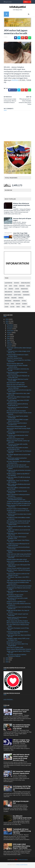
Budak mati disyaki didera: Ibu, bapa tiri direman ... (18, 612)
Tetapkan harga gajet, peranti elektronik (18, 502)
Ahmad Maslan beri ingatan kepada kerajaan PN (17, 493)
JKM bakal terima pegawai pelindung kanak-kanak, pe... (17, 405)
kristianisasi (8, 296)
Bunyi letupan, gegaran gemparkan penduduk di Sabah (17, 459)
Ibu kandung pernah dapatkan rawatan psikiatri (18, 468)
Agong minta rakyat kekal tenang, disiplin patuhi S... (19, 430)
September (10, 331)
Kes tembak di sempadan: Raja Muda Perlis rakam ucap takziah (22, 727)
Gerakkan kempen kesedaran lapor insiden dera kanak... (19, 516)
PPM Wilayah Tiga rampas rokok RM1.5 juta (18, 579)
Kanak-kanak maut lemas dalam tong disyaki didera (17, 645)
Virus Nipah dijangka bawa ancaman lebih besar (19, 456)
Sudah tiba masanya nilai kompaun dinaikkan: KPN (17, 538)
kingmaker (25, 293)
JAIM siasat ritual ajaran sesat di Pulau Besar (18, 630)
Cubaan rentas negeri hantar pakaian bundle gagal (17, 418)
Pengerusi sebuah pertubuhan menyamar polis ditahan (19, 472)
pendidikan (8, 302)
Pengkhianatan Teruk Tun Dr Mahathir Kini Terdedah (18, 482)
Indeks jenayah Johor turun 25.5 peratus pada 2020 (18, 557)
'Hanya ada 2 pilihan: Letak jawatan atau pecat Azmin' (18, 489)
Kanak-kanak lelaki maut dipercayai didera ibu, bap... (19, 637)
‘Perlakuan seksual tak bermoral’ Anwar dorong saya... (18, 512)
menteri (7, 299)
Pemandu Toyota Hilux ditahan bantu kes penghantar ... (19, 605)
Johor (17, 290)
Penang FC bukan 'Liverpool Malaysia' (17, 509)
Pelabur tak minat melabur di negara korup (19, 504)
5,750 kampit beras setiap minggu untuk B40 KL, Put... (18, 353)
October (10, 329)
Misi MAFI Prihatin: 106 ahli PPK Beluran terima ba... (18, 572)
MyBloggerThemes (18, 865)
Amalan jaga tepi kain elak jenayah (16, 466)
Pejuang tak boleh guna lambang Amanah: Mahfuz (19, 552)
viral (23, 308)
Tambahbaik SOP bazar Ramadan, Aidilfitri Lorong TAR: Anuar (22, 832)
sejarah (24, 305)
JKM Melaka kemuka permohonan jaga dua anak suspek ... (19, 391)
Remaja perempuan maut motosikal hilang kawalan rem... (19, 609)
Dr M (10, 287)
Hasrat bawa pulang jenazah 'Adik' (16, 427)
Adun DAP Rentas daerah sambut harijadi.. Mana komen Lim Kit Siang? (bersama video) (21, 758)
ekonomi (22, 287)
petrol (24, 302)
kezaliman (17, 293)
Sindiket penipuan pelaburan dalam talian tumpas (19, 528)
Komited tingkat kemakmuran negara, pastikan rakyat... (18, 356)
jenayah (10, 290)
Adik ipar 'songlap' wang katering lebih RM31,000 (21, 741)
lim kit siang (17, 296)
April (9, 341)
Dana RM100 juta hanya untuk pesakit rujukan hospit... (18, 524)
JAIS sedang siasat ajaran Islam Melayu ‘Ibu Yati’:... (18, 542)
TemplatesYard (19, 860)
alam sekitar (8, 284)
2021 (7, 324)
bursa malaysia (25, 284)
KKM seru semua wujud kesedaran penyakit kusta (17, 424)
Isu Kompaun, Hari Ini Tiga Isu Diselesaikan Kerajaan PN (22, 789)
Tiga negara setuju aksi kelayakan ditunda (19, 581)
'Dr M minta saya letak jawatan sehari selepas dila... (17, 437)
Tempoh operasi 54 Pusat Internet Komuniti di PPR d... (17, 619)
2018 (7, 663)
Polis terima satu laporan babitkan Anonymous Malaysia (17, 656)
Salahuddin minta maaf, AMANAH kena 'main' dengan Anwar (21, 712)
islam (28, 287)
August (9, 333)
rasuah (18, 305)
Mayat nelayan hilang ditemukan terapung (19, 650)
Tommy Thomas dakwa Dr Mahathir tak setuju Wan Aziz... (18, 377)
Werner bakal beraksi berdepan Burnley (18, 623)
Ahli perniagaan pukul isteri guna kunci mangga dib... (18, 433)
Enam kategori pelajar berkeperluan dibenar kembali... (17, 374)
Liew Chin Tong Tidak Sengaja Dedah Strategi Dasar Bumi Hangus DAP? (21, 236)
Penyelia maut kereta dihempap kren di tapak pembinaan (18, 545)
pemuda (21, 299)
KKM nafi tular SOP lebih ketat (16, 385)
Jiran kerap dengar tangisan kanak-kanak (18, 522)
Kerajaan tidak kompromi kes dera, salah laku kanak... (18, 395)
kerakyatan (24, 290)
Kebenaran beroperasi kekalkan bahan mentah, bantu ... (18, 584)
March (9, 343)
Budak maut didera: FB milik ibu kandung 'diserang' (18, 479)
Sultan (12, 308)
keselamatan (8, 293)
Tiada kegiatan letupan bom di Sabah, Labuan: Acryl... (17, 409)
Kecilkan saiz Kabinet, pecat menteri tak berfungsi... (18, 531)
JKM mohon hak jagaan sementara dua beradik (18, 370)
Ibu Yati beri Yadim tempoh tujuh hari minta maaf (17, 615)
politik (7, 305)
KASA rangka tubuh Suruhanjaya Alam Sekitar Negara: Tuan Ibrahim (22, 847)
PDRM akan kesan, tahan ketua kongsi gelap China (18, 535)
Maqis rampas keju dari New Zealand (17, 622)
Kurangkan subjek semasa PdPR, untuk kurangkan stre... (18, 640)
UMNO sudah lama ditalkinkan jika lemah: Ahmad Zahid (19, 486)
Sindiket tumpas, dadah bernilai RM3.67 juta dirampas (18, 475)
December (10, 326)
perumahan (16, 302)
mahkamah (26, 296)
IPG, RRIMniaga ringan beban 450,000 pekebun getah (18, 402)
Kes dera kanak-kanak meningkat (16, 411)
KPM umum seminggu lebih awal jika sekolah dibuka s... (17, 446)
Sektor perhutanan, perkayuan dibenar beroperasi (18, 563)
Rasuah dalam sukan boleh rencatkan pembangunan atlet (17, 449)
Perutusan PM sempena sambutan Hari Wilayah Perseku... (18, 575)
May (8, 339)
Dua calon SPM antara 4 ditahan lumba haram (18, 626)
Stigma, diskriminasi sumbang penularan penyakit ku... (18, 496)
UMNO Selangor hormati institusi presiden (19, 587)
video (18, 308)
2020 (7, 659)
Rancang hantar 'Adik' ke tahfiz (16, 383)
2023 (7, 320)
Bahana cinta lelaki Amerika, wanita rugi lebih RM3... (18, 442)
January (9, 347)
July (8, 335)
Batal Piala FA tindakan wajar (15, 648)
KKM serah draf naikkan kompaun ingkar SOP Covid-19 (18, 398)
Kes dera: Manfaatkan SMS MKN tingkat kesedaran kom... (18, 463)
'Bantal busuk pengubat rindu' (15, 439)
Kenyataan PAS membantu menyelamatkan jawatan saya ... (16, 499)
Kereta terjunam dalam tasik (15, 364)
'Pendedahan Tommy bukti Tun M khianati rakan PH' (19, 453)
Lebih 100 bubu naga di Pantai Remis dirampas (17, 593)
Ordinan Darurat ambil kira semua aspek (18, 569)
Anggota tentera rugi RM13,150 (16, 602)
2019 (7, 661)
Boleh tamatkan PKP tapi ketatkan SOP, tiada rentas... (18, 507)
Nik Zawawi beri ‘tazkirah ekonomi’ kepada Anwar (21, 773)
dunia (15, 287)
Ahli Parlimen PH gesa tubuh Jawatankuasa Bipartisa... (15, 596)
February (10, 345)
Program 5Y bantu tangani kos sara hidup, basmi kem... (19, 362)
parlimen (14, 299)
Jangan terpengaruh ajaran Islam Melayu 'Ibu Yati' (18, 653)
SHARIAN (14, 81)
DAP (6, 287)
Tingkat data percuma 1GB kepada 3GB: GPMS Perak (18, 566)
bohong (16, 284)
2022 (7, 322)
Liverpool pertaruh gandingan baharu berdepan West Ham (17, 633)
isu (5, 290)
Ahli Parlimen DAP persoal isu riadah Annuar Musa (17, 600)
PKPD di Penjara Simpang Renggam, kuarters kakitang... (17, 388)
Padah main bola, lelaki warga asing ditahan (19, 555)
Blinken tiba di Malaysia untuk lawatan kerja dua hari (21, 206)
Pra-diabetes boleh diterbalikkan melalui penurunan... (18, 519)
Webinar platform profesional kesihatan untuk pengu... (18, 549)
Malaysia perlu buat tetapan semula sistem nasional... (19, 414)
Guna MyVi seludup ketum (14, 359)
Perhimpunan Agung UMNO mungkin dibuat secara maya (17, 421)
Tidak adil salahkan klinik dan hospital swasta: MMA (17, 381)
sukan (6, 308)
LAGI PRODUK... (8, 700)
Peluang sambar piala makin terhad (17, 560)
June (9, 337)
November (10, 328)
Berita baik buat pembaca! (14, 643)
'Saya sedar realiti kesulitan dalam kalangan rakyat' (19, 349)
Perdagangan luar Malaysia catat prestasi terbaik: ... (19, 589)
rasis (12, 305)
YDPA (28, 308)
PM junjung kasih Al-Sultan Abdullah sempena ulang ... (17, 367)
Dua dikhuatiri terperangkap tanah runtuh (22, 818)
